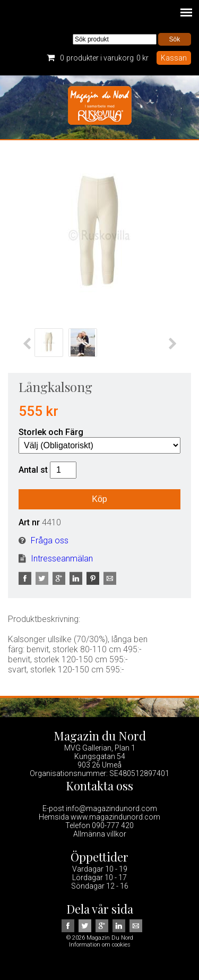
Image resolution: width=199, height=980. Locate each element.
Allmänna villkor (100, 834)
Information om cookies (100, 945)
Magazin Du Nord (100, 107)
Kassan (174, 58)
